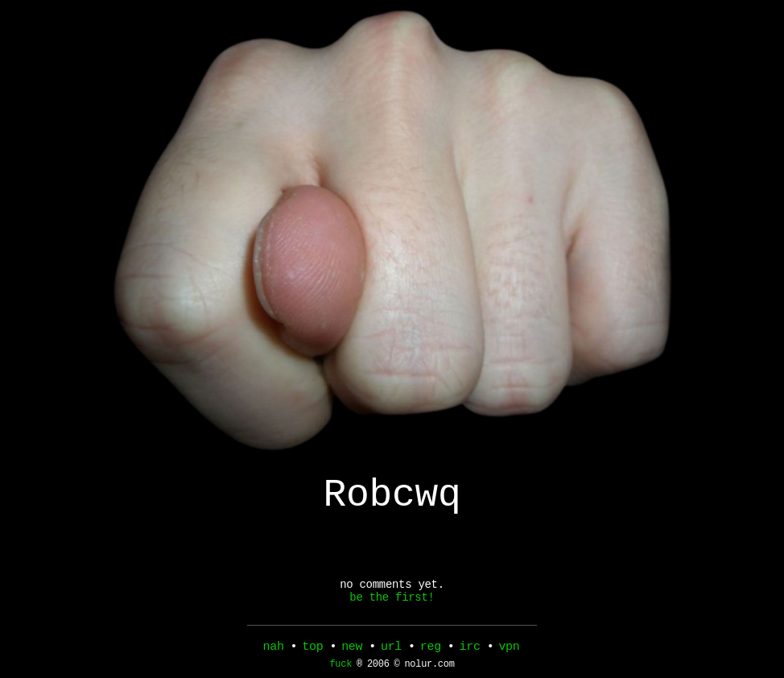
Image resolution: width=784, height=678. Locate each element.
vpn (509, 648)
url (391, 648)
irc (470, 648)
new (352, 648)
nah (274, 648)
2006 (378, 668)
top (312, 648)
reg (431, 648)
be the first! (392, 610)
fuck (340, 668)
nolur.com (429, 668)
